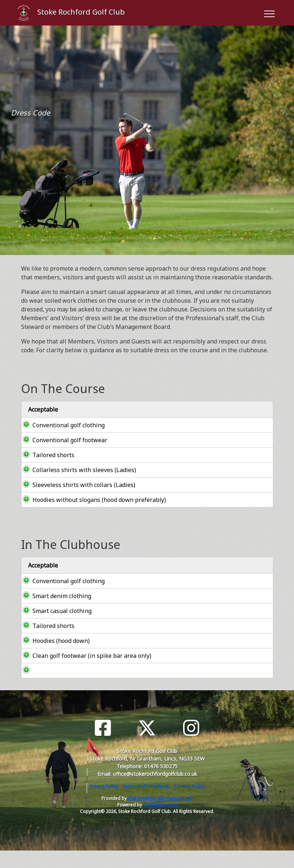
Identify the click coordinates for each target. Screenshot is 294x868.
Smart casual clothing (55, 628)
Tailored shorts (46, 455)
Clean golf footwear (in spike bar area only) (85, 673)
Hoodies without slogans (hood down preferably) (76, 513)
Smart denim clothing (55, 613)
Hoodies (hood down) (54, 658)
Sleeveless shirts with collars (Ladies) (77, 489)
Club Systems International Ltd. (160, 816)
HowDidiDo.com (160, 822)
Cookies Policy (189, 804)
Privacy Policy (104, 804)
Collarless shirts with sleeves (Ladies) (77, 470)
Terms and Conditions (146, 804)
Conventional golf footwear (63, 440)
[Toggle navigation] (269, 13)
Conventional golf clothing (61, 425)
